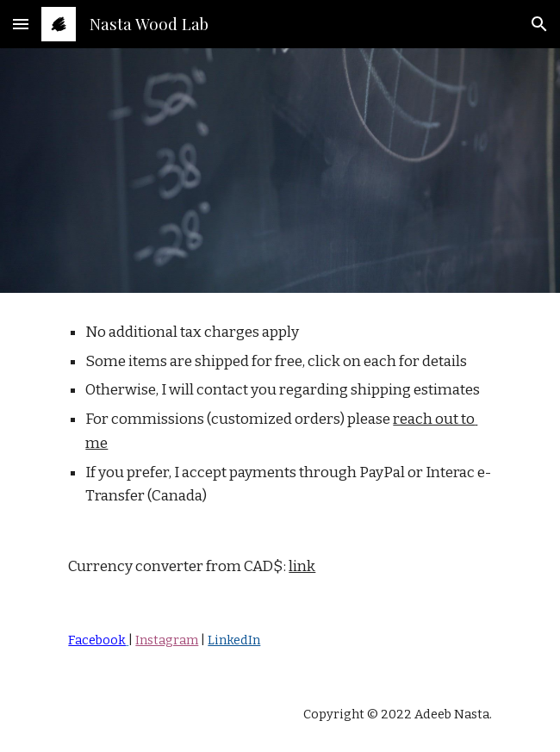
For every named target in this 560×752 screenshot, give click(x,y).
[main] (280, 449)
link (302, 566)
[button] (21, 24)
